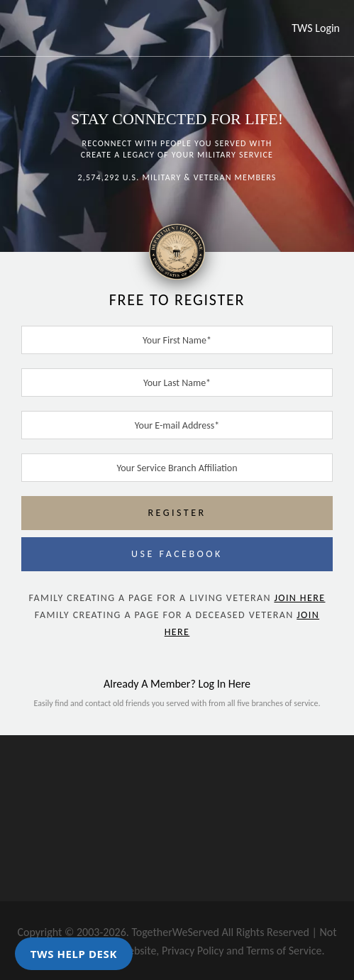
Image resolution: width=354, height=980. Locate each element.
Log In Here (224, 684)
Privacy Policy (193, 951)
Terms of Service (284, 951)
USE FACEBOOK (177, 554)
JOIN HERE (299, 598)
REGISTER (177, 513)
